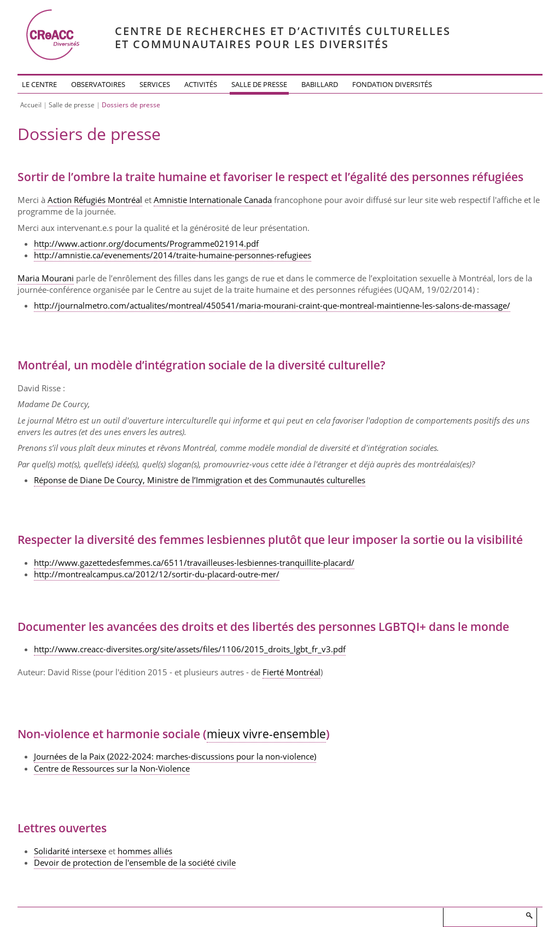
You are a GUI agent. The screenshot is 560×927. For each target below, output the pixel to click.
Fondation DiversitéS (392, 84)
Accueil (31, 105)
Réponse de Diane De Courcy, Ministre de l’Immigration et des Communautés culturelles (200, 480)
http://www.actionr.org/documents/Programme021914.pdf (146, 244)
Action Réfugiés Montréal (95, 200)
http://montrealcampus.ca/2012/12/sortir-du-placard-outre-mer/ (157, 574)
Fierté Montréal (291, 672)
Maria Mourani (46, 278)
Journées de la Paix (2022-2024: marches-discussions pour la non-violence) (175, 756)
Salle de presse (259, 84)
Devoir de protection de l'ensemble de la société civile (135, 862)
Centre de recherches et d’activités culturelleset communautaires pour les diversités (283, 37)
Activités (201, 84)
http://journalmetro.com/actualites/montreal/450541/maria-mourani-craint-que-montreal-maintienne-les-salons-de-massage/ (272, 305)
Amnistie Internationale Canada (213, 200)
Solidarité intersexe (70, 851)
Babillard (320, 84)
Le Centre (39, 84)
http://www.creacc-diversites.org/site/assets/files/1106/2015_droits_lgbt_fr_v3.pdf (190, 649)
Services (155, 84)
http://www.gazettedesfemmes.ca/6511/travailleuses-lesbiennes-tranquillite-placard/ (194, 563)
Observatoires (98, 84)
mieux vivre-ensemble (266, 734)
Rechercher (529, 916)
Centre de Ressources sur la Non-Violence (112, 768)
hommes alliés (145, 851)
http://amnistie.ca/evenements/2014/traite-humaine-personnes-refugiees (173, 255)
